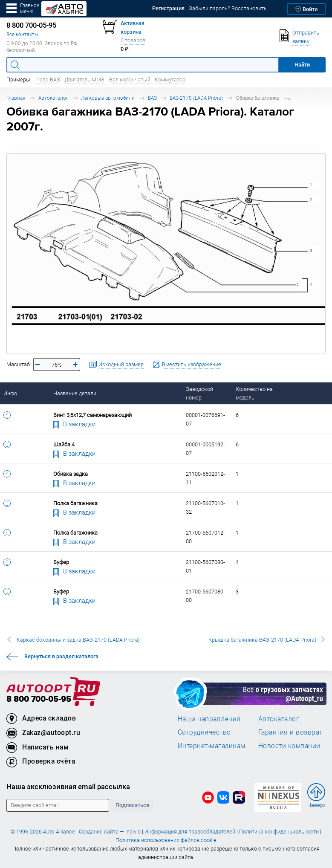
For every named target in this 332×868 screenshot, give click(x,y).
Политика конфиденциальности (279, 832)
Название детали (75, 393)
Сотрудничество (204, 732)
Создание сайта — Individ (110, 832)
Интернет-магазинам (212, 746)
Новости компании (289, 746)
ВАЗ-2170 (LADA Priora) (196, 98)
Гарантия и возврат (290, 732)
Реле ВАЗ (48, 80)
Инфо (10, 393)
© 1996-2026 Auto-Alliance (43, 832)
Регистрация (168, 8)
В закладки (75, 424)
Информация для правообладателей (190, 832)
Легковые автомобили (108, 98)
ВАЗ (152, 98)
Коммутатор (170, 80)
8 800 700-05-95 (39, 699)
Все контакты (22, 34)
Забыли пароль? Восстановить (228, 8)
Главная (16, 98)
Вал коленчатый (130, 80)
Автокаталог (53, 98)
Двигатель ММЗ (84, 80)
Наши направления (209, 719)
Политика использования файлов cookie (166, 840)
